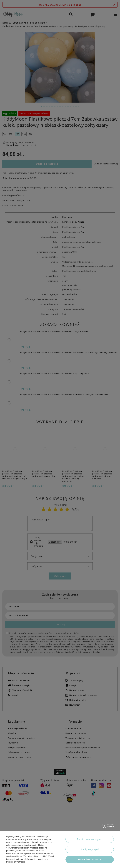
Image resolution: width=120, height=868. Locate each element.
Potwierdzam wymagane (90, 839)
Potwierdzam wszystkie (90, 859)
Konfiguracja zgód (90, 849)
